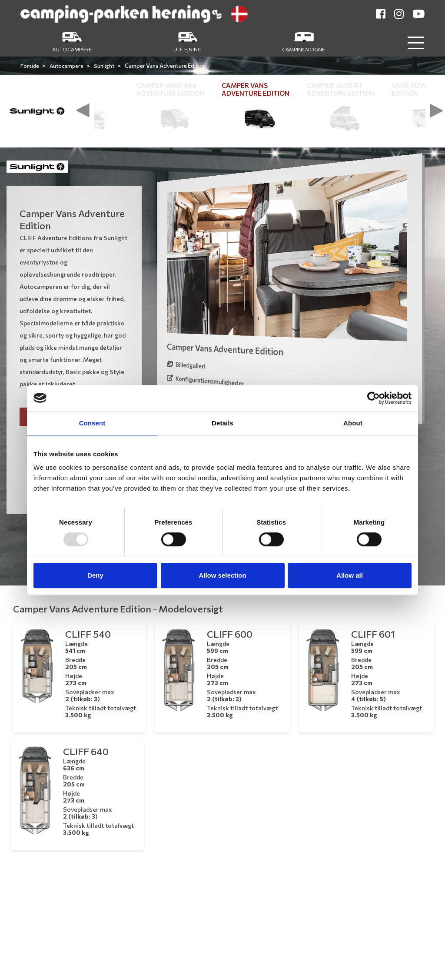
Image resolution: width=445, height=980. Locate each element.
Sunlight (105, 66)
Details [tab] (222, 423)
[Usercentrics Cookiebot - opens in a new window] (374, 398)
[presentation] (83, 110)
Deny (95, 575)
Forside (30, 66)
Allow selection (222, 575)
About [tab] (353, 423)
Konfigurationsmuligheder (206, 381)
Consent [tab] (92, 423)
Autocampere (67, 66)
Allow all (350, 575)
